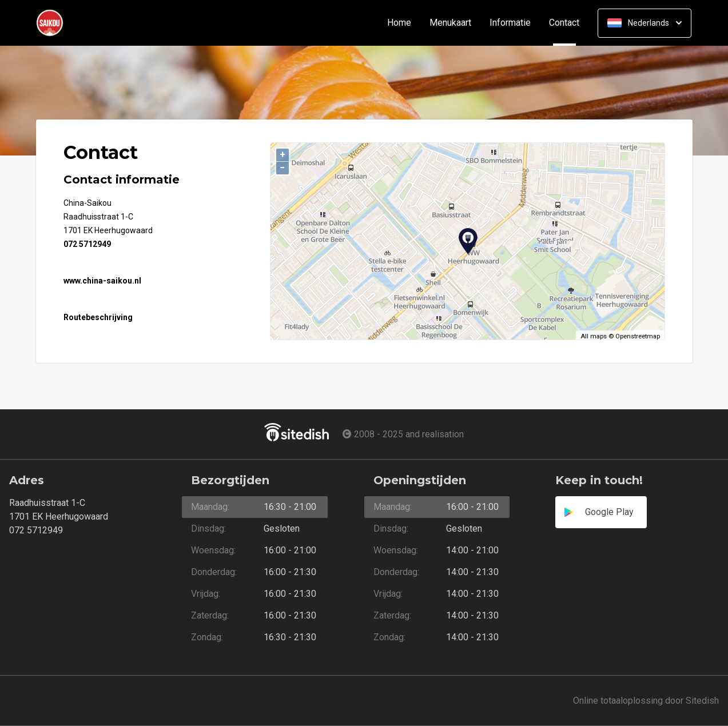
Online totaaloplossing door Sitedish (646, 701)
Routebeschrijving (98, 317)
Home (399, 23)
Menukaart (450, 23)
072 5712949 (87, 244)
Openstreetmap (638, 336)
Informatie (510, 23)
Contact (569, 23)
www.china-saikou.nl (102, 281)
